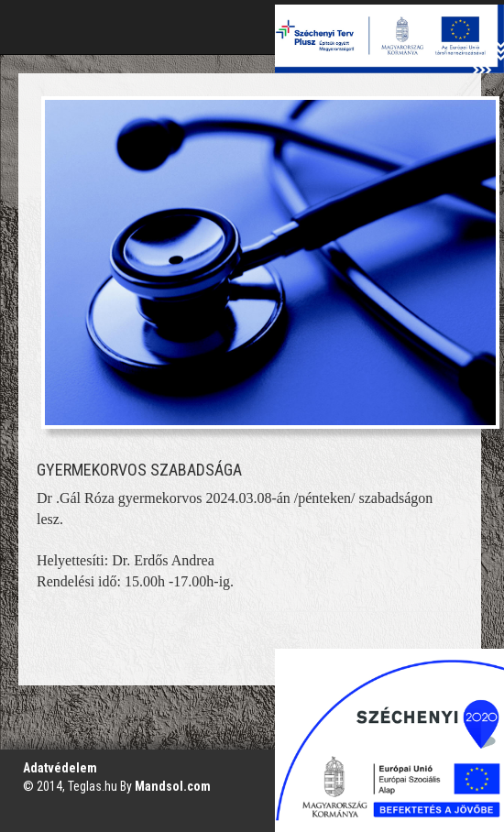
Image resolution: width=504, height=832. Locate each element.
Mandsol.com (173, 786)
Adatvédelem (60, 768)
